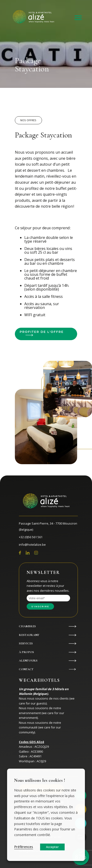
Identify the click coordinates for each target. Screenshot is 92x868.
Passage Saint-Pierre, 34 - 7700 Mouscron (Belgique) (48, 526)
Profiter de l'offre (42, 332)
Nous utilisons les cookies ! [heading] (40, 780)
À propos (26, 652)
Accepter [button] (52, 847)
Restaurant (29, 635)
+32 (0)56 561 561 (31, 537)
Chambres (27, 626)
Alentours (28, 661)
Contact (26, 669)
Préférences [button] (24, 847)
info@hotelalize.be (32, 545)
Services (26, 643)
